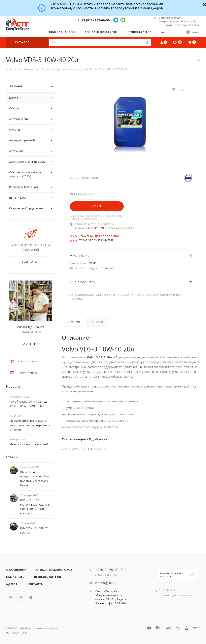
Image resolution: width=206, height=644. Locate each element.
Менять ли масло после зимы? (29, 444)
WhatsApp (123, 20)
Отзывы (98, 322)
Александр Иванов (31, 327)
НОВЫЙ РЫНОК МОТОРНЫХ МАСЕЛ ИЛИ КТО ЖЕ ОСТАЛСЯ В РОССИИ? (35, 507)
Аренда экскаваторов (54, 570)
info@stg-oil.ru (105, 583)
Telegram (116, 20)
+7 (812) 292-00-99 (96, 20)
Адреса (12, 584)
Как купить (15, 577)
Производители (47, 577)
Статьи (12, 457)
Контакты (35, 584)
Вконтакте (10, 597)
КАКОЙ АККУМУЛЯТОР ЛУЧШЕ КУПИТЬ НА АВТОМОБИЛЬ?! (29, 404)
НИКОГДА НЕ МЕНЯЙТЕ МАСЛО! (34, 530)
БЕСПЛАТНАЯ (96, 228)
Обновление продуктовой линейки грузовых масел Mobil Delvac (34, 479)
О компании (16, 570)
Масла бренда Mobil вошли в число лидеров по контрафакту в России (30, 425)
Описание (74, 322)
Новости (13, 386)
